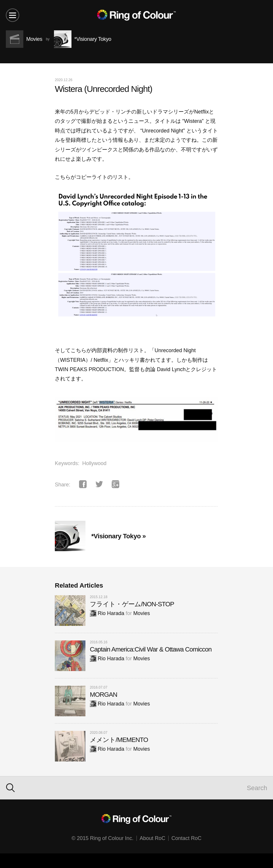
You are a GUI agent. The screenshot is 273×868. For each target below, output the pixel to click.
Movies (142, 613)
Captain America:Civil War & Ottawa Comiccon (151, 649)
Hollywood (94, 463)
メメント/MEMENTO (119, 740)
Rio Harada (107, 613)
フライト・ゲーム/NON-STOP (132, 604)
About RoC (153, 838)
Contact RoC (187, 838)
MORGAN (104, 695)
